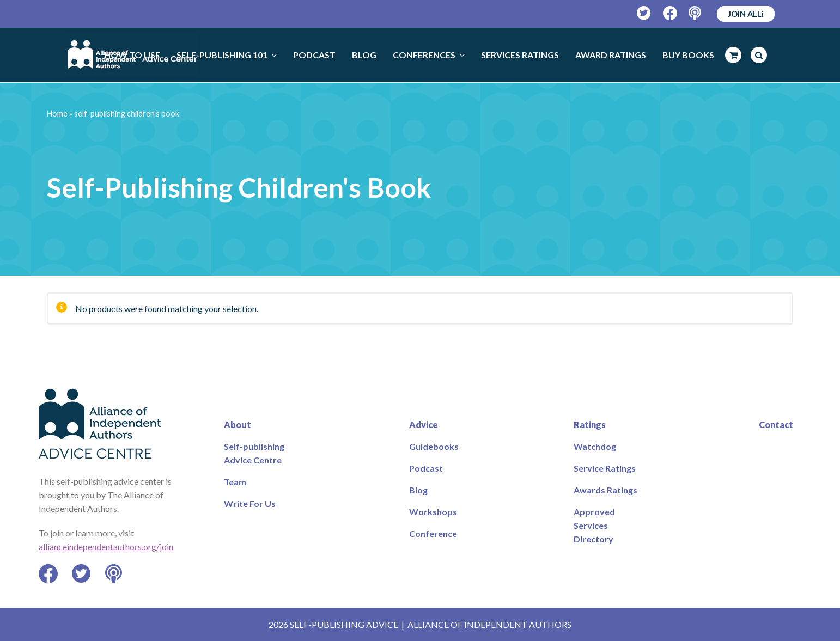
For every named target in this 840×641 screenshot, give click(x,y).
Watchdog (595, 446)
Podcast (426, 468)
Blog (418, 490)
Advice (424, 425)
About (238, 425)
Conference (433, 533)
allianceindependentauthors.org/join (106, 547)
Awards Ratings (605, 490)
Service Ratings (605, 468)
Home (57, 114)
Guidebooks (434, 446)
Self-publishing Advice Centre (254, 453)
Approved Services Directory (594, 525)
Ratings (590, 425)
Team (235, 482)
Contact (776, 425)
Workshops (433, 512)
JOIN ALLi (746, 14)
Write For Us (250, 503)
